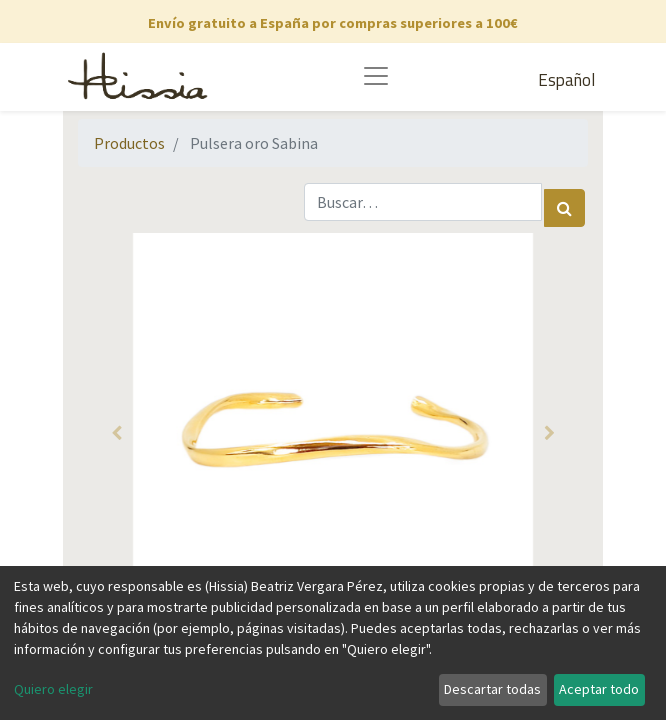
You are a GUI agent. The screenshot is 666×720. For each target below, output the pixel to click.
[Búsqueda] (564, 208)
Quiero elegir (53, 689)
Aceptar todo (599, 689)
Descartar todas (492, 689)
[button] (116, 433)
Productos (129, 143)
